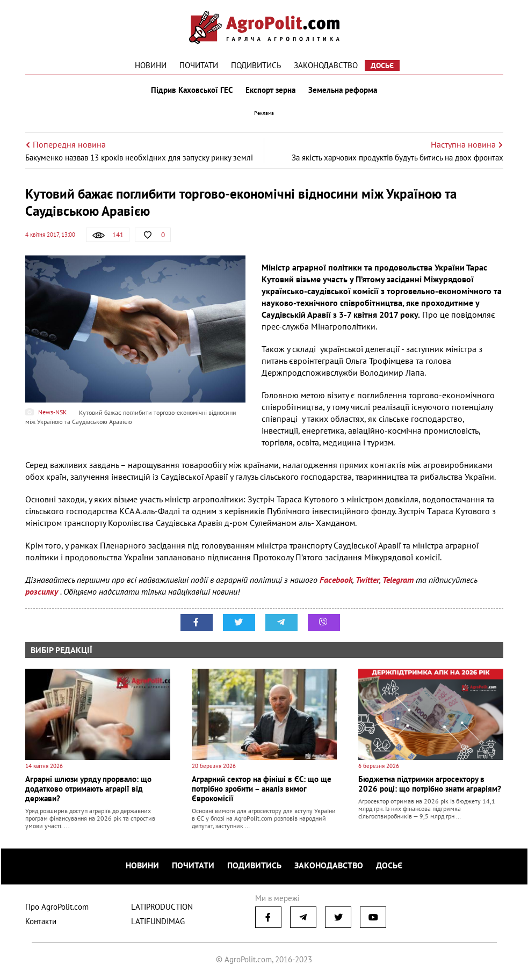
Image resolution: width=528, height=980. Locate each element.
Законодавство (326, 65)
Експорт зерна (270, 90)
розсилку (43, 591)
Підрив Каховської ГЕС (192, 90)
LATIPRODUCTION (162, 907)
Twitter (367, 580)
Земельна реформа (343, 90)
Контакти (41, 921)
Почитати (199, 65)
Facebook (336, 580)
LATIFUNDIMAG (158, 921)
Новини (151, 65)
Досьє (382, 65)
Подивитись (256, 65)
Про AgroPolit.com (57, 907)
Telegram (398, 580)
